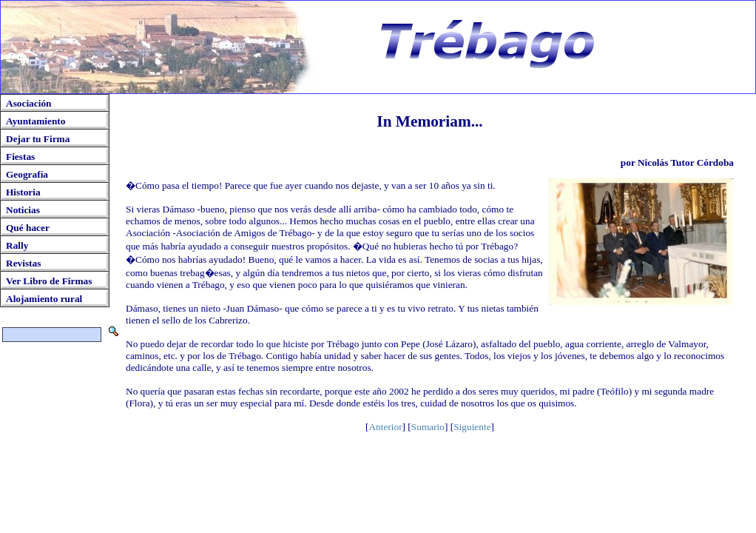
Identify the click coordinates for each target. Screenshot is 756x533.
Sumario (428, 427)
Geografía (27, 174)
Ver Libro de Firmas (49, 281)
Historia (23, 192)
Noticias (23, 210)
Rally (17, 245)
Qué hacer (28, 228)
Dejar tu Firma (38, 139)
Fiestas (20, 157)
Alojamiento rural (44, 299)
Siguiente (472, 427)
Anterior (385, 427)
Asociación (28, 103)
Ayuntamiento (36, 121)
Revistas (23, 263)
